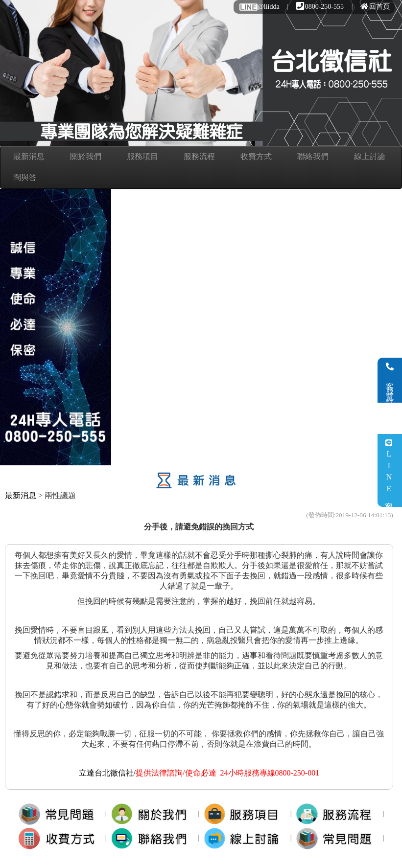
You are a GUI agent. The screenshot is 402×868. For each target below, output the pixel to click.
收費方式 (256, 156)
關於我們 (86, 156)
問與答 (25, 177)
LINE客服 (389, 470)
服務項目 (142, 156)
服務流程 (199, 156)
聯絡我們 (313, 156)
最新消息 (29, 156)
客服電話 (390, 380)
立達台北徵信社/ (107, 773)
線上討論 (370, 156)
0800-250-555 (320, 7)
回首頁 (375, 7)
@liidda (259, 7)
